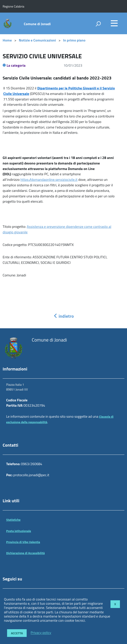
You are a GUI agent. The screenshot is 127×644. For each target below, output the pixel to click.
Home (7, 40)
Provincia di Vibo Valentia (23, 542)
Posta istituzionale (19, 531)
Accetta (17, 633)
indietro (63, 316)
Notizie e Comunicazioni (37, 40)
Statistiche (13, 520)
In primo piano (74, 40)
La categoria (16, 65)
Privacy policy (41, 633)
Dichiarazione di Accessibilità (25, 553)
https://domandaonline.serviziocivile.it (49, 179)
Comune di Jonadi (37, 24)
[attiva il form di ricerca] (98, 24)
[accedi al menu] (114, 23)
